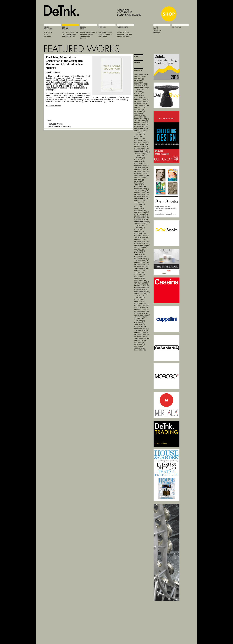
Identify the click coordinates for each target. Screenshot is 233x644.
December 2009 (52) (142, 309)
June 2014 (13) (140, 204)
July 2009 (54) (139, 319)
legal (156, 29)
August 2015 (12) (141, 177)
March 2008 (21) (140, 350)
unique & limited (87, 34)
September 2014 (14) (142, 199)
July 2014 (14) (139, 202)
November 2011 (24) (142, 265)
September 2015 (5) (142, 175)
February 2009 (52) (142, 329)
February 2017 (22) (142, 142)
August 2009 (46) (141, 317)
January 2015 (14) (141, 191)
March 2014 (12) (140, 210)
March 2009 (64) (140, 327)
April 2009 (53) (140, 325)
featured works (69, 34)
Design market (123, 32)
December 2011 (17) (142, 263)
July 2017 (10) (139, 133)
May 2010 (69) (139, 300)
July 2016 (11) (139, 156)
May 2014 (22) (139, 206)
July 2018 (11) (139, 109)
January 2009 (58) (141, 331)
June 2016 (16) (140, 158)
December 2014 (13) (142, 193)
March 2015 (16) (140, 187)
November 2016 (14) (142, 148)
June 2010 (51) (140, 298)
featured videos (105, 32)
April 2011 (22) (140, 278)
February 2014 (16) (142, 212)
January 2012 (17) (141, 261)
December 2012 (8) (141, 239)
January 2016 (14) (141, 167)
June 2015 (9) (139, 181)
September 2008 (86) (142, 338)
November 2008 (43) (142, 334)
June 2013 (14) (140, 228)
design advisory (124, 36)
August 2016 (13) (141, 154)
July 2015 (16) (139, 179)
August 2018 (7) (140, 107)
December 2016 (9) (141, 146)
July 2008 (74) (139, 342)
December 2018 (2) (141, 100)
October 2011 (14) (141, 266)
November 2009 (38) (142, 311)
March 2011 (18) (140, 280)
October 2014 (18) (141, 197)
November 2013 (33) (142, 218)
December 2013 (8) (141, 216)
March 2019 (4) (140, 98)
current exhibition (70, 32)
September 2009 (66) (142, 315)
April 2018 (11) (140, 115)
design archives (69, 36)
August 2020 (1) (140, 76)
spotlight (48, 32)
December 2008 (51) (142, 333)
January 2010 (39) (141, 307)
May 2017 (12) (139, 136)
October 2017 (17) (141, 127)
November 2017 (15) (142, 125)
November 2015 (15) (142, 171)
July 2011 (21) (139, 272)
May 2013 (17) (139, 230)
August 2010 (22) (141, 294)
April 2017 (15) (140, 138)
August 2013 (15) (141, 224)
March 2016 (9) (140, 164)
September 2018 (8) (142, 105)
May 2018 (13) (139, 113)
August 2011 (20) (141, 270)
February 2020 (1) (141, 84)
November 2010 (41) (142, 288)
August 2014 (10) (141, 200)
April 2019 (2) (139, 96)
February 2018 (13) (142, 119)
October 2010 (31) (141, 290)
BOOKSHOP (84, 38)
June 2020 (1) (139, 80)
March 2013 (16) (140, 233)
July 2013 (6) (139, 226)
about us (157, 31)
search (137, 63)
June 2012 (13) (140, 251)
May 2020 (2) (139, 82)
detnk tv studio (105, 34)
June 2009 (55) (140, 321)
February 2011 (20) (142, 282)
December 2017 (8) (141, 123)
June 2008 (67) (140, 344)
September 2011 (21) (142, 268)
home (156, 27)
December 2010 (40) (142, 286)
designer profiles (124, 34)
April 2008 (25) (140, 348)
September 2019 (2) (142, 88)
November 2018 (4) (141, 101)
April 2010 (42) (140, 301)
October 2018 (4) (141, 103)
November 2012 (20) (142, 241)
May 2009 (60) (139, 323)
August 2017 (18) (141, 131)
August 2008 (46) (141, 340)
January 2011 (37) (141, 284)
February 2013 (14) (142, 235)
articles (47, 36)
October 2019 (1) (141, 86)
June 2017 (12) (140, 134)
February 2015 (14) (142, 189)
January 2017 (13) (141, 144)
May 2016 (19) (139, 160)
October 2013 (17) (141, 220)
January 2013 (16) (141, 237)
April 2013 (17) (140, 232)
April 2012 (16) (140, 255)
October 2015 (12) (141, 173)
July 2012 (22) (139, 249)
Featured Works (55, 124)
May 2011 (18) (139, 276)
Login (51, 126)
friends (157, 33)
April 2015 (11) (140, 185)
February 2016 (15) (142, 166)
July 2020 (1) (139, 78)
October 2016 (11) (141, 150)
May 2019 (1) (139, 94)
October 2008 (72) (141, 336)
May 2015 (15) (139, 183)
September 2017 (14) (142, 129)
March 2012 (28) (140, 257)
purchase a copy (53, 105)
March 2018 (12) (140, 117)
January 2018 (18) (141, 121)
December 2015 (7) (141, 169)
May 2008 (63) (139, 346)
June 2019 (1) (139, 92)
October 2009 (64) (141, 313)
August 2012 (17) (141, 247)
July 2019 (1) (139, 90)
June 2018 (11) (140, 111)
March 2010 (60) (140, 303)
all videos (103, 36)
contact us (176, 27)
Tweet (49, 121)
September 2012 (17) (142, 245)
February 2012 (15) (142, 259)
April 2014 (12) (140, 208)
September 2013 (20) (142, 222)
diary (46, 34)
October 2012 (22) (141, 243)
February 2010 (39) (142, 305)
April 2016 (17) (140, 162)
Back (136, 57)
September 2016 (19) (142, 152)
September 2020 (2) (142, 74)
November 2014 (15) (142, 195)
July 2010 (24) (139, 296)
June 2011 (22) (140, 274)
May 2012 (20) (139, 253)
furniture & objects (89, 32)
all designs (85, 36)
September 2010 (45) (142, 292)
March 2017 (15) (140, 140)
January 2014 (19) (141, 214)
